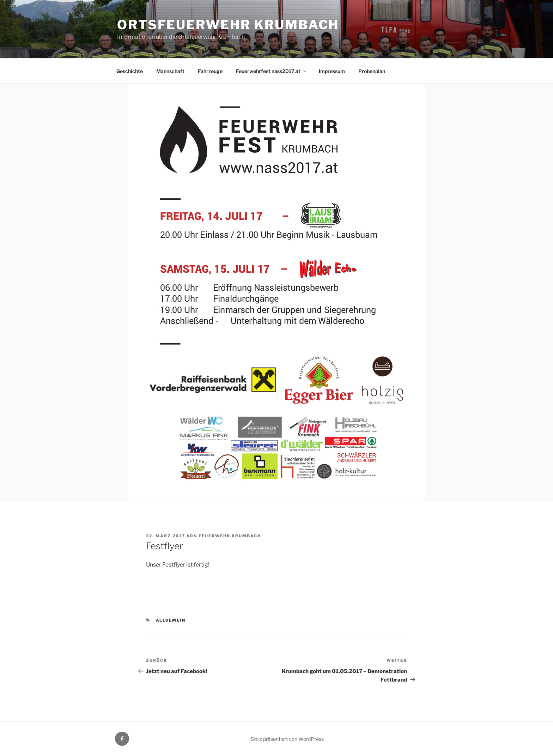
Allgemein (171, 620)
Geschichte (130, 71)
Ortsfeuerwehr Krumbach (228, 25)
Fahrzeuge (210, 71)
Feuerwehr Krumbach (230, 536)
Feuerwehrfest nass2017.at (272, 71)
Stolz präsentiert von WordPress (287, 739)
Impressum (332, 71)
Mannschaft (170, 71)
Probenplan (372, 71)
